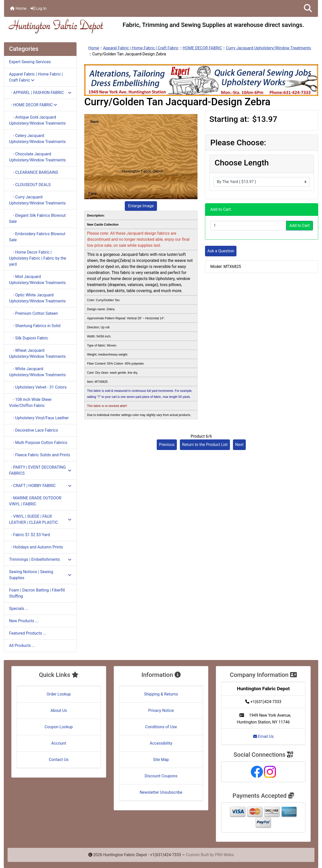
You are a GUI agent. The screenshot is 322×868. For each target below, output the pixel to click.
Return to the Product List (205, 445)
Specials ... (19, 609)
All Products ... (22, 646)
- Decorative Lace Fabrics (33, 430)
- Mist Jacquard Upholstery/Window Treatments (37, 280)
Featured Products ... (28, 633)
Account (59, 743)
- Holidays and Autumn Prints (36, 547)
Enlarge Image (141, 206)
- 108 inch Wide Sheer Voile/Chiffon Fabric (30, 403)
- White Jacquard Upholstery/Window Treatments (37, 372)
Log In (38, 8)
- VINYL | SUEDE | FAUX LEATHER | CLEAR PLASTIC (40, 519)
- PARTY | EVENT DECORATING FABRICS (40, 470)
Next (239, 445)
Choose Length (242, 163)
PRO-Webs (224, 855)
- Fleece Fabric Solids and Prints (40, 455)
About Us (59, 710)
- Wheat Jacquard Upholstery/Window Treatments (37, 353)
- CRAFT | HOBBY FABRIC (40, 486)
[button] (308, 8)
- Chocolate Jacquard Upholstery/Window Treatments (37, 157)
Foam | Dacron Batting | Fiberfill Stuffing (37, 593)
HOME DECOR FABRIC (202, 48)
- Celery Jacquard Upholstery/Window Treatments (37, 139)
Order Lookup (59, 694)
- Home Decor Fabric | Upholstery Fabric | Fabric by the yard (38, 258)
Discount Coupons (161, 776)
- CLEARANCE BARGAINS (34, 172)
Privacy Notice (161, 710)
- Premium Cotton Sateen (33, 313)
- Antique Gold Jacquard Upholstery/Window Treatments (37, 120)
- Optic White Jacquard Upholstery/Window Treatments (37, 298)
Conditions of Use (161, 727)
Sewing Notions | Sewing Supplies (40, 575)
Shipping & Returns (161, 694)
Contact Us (59, 760)
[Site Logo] (56, 26)
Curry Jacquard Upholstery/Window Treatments (268, 48)
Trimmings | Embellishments (40, 559)
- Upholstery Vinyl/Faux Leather (39, 418)
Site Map (161, 760)
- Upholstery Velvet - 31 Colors (38, 387)
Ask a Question (221, 251)
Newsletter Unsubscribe (161, 792)
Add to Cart (299, 225)
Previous (167, 445)
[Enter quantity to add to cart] (248, 226)
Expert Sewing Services (30, 62)
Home (18, 8)
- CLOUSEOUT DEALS (30, 185)
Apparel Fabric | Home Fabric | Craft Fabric (141, 48)
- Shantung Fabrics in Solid (35, 326)
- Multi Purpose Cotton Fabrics (38, 443)
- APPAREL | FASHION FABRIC (40, 93)
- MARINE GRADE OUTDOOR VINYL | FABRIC (35, 501)
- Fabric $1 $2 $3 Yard (29, 535)
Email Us (263, 736)
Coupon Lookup (59, 727)
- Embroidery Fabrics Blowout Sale (37, 237)
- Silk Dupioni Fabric (29, 338)
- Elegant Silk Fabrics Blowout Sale (37, 218)
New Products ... (24, 621)
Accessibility (161, 743)
